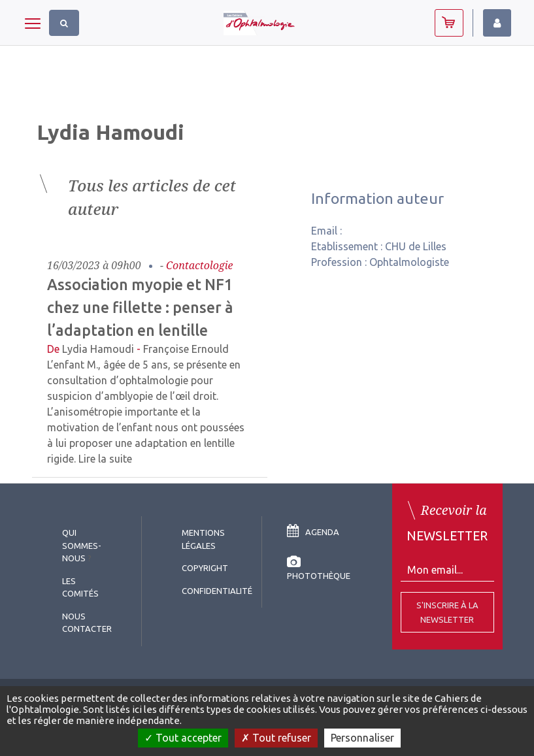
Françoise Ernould (186, 349)
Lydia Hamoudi (98, 349)
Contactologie (200, 265)
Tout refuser (276, 738)
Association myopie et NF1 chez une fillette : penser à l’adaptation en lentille (140, 307)
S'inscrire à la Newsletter (447, 612)
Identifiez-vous (497, 23)
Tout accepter (183, 738)
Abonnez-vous (449, 23)
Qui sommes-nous (82, 545)
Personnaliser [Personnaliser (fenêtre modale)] (362, 738)
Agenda (313, 532)
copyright (205, 568)
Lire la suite (105, 459)
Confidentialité (217, 591)
